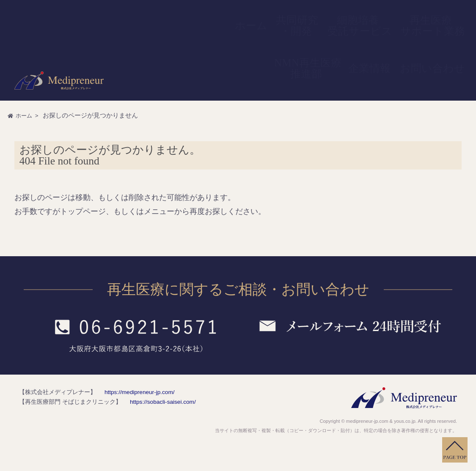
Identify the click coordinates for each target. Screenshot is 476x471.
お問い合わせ (446, 14)
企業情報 (413, 14)
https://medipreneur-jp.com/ (133, 392)
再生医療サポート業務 (339, 14)
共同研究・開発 (267, 14)
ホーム (241, 14)
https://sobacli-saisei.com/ (156, 402)
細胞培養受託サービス (300, 14)
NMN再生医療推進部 (378, 14)
